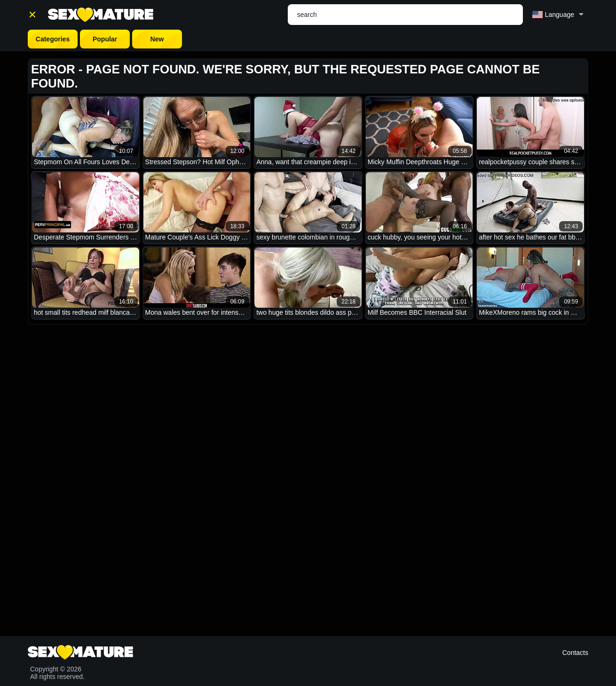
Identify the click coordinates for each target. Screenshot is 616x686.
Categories (53, 39)
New (157, 39)
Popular (105, 39)
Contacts (575, 653)
